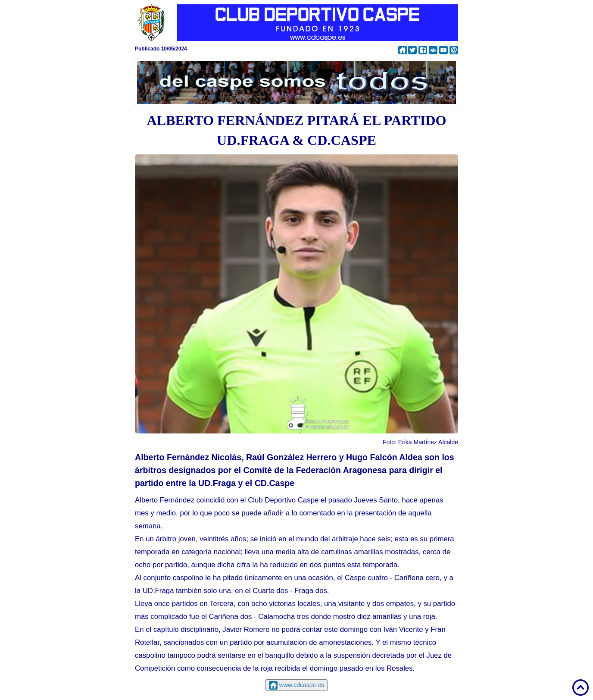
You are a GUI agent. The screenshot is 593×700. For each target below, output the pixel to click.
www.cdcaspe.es (301, 685)
